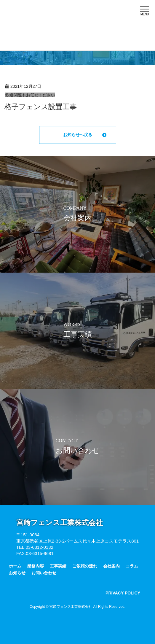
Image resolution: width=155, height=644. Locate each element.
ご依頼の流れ (85, 566)
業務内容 (36, 566)
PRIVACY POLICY (123, 593)
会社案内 (111, 566)
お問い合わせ (44, 573)
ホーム (15, 566)
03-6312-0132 (39, 547)
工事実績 (58, 566)
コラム (132, 566)
